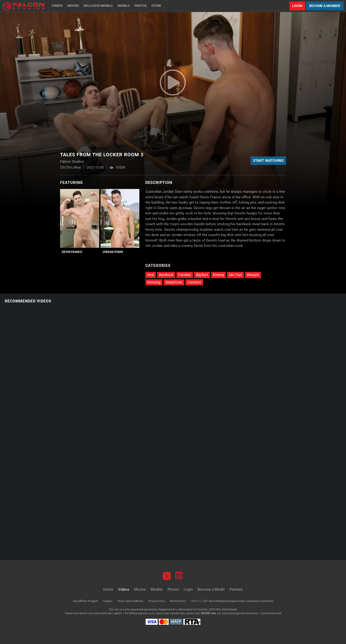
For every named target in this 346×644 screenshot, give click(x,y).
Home (108, 589)
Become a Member (325, 6)
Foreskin (185, 275)
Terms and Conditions (130, 601)
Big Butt (202, 275)
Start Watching (268, 161)
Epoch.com (86, 613)
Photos (140, 6)
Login (297, 6)
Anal (151, 275)
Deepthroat (174, 282)
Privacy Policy (157, 601)
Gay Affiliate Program (86, 601)
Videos (57, 6)
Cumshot (194, 282)
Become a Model (211, 589)
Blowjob (253, 275)
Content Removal (271, 613)
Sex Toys (235, 275)
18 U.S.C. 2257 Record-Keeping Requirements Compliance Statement (232, 601)
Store (156, 6)
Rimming (154, 282)
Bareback (166, 275)
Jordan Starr (113, 252)
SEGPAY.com (208, 613)
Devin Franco (72, 252)
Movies (73, 6)
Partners (236, 589)
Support (108, 601)
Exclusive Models (98, 6)
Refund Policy (178, 601)
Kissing (219, 275)
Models (124, 6)
